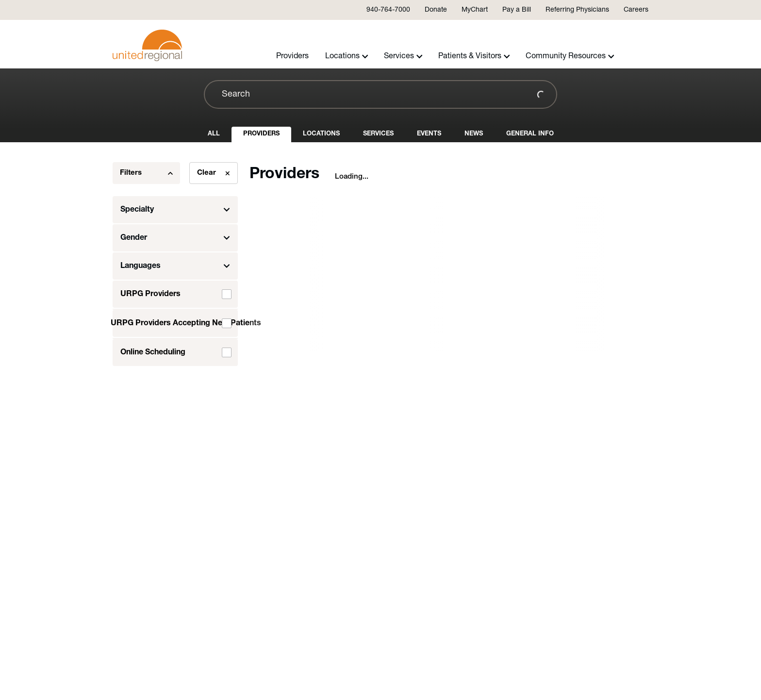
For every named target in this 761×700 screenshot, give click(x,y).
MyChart (475, 10)
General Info (530, 134)
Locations (347, 56)
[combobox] (380, 94)
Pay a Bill (517, 10)
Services (403, 56)
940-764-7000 (388, 10)
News (474, 134)
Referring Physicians (577, 10)
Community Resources (570, 56)
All (214, 134)
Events (429, 134)
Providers (292, 56)
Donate (436, 10)
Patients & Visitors (474, 56)
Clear (214, 173)
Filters (146, 173)
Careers (636, 10)
